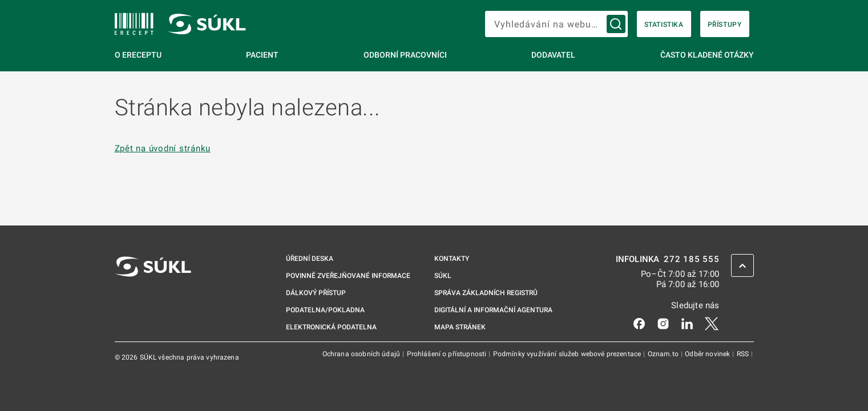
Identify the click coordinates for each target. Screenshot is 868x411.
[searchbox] (556, 24)
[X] (712, 323)
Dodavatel (553, 55)
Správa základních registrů (486, 293)
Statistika (664, 25)
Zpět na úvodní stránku (163, 149)
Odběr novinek (708, 354)
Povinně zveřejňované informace (348, 276)
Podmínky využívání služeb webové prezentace (568, 354)
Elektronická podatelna (331, 327)
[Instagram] (663, 323)
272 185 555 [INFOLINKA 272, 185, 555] (691, 259)
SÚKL (443, 276)
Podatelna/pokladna (325, 310)
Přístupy (725, 25)
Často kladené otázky (707, 55)
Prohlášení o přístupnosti (448, 354)
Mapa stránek (460, 327)
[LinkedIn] (687, 323)
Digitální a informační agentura (493, 310)
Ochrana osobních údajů (362, 354)
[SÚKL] (134, 24)
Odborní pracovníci (405, 55)
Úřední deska (310, 259)
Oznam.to (664, 354)
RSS (744, 354)
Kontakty (452, 259)
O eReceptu (138, 55)
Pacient (262, 55)
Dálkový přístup (316, 293)
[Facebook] (639, 323)
